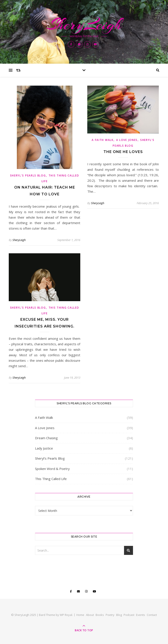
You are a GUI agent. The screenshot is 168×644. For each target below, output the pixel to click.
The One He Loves (123, 152)
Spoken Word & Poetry (52, 469)
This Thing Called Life (51, 479)
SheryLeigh (84, 24)
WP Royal (66, 615)
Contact (152, 615)
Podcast (129, 615)
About (90, 615)
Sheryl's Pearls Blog (28, 175)
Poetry (110, 615)
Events (141, 615)
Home (80, 615)
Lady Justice (44, 448)
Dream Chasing (46, 438)
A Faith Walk (102, 140)
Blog (119, 615)
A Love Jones (127, 140)
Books (100, 615)
